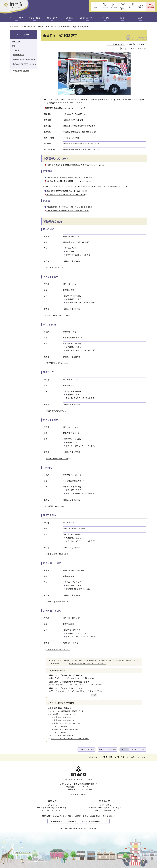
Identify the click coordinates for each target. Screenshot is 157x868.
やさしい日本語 (123, 8)
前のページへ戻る (87, 749)
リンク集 (121, 757)
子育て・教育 (34, 18)
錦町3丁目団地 (58, 459)
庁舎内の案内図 (79, 795)
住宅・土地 (50, 27)
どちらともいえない (73, 678)
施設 (123, 18)
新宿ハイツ (56, 411)
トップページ (25, 27)
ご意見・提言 (107, 757)
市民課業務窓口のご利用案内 (64, 821)
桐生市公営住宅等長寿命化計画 (24, 59)
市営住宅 (66, 27)
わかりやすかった (58, 685)
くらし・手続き (17, 18)
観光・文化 (52, 18)
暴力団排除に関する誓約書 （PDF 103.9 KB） (67, 195)
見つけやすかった (58, 691)
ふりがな (114, 7)
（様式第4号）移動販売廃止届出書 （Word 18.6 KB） (69, 207)
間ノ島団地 (56, 268)
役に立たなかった (91, 678)
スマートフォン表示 (138, 749)
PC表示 (124, 749)
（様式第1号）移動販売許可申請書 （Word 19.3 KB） (69, 178)
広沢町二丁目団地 (59, 602)
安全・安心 (105, 18)
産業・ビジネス (87, 18)
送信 (94, 695)
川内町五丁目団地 (59, 649)
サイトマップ (92, 757)
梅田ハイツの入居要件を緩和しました (25, 65)
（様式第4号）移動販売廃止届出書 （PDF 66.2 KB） (69, 211)
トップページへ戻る (109, 749)
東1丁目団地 (57, 363)
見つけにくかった (96, 691)
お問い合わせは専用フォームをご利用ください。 (70, 739)
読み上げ (132, 7)
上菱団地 (56, 506)
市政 (140, 18)
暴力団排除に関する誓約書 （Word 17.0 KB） (66, 191)
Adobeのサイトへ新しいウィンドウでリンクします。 (88, 664)
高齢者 (70, 18)
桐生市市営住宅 (19, 55)
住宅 (58, 27)
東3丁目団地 (57, 554)
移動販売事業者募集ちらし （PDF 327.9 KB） (67, 108)
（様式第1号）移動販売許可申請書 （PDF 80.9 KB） (69, 181)
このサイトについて (137, 757)
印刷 (123, 49)
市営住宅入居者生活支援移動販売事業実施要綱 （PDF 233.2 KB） (75, 165)
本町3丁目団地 (58, 315)
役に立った (56, 678)
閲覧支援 (141, 7)
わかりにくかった (96, 685)
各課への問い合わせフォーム (96, 821)
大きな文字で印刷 (136, 49)
